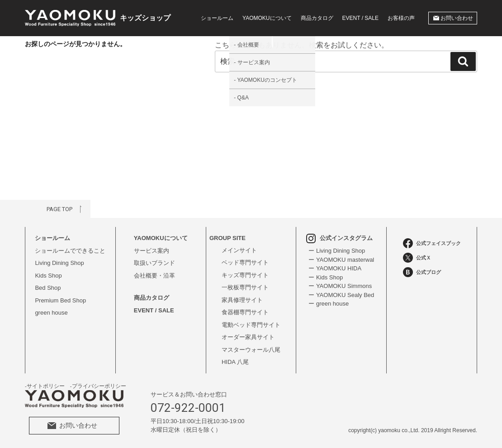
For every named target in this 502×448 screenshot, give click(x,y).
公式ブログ (422, 272)
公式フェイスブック (432, 243)
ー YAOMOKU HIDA (335, 268)
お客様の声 (401, 18)
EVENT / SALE (360, 18)
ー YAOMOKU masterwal (341, 260)
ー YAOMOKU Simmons (340, 286)
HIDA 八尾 (235, 362)
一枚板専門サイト (245, 287)
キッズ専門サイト (245, 275)
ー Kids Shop (326, 277)
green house (51, 313)
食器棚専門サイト (245, 312)
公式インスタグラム (339, 238)
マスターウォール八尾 (251, 350)
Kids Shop (48, 276)
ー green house (329, 304)
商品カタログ (317, 18)
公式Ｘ (417, 258)
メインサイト (239, 250)
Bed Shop (48, 288)
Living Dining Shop (59, 263)
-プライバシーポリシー (98, 386)
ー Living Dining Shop (337, 251)
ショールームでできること (70, 251)
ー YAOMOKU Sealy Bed (341, 295)
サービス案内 (152, 251)
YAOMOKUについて (161, 238)
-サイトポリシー (45, 386)
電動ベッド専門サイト (251, 325)
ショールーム (217, 18)
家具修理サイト (242, 300)
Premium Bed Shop (60, 300)
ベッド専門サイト (245, 262)
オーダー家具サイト (248, 337)
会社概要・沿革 (154, 276)
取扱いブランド (154, 263)
